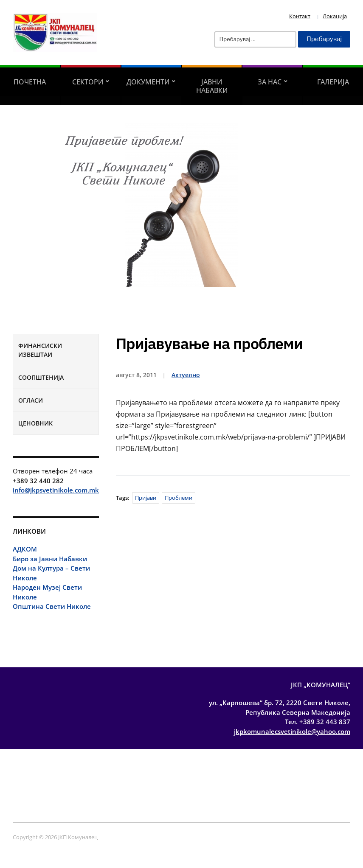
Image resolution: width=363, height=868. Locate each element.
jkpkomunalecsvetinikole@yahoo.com (292, 731)
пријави (146, 498)
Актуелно (186, 375)
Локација (335, 16)
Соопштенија (41, 377)
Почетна (30, 82)
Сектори (88, 82)
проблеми (179, 498)
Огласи (31, 400)
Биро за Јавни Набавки (50, 559)
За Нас (270, 82)
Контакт (300, 16)
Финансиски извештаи (40, 350)
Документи (148, 82)
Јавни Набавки (212, 86)
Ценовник (35, 423)
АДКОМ (25, 549)
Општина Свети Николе (52, 606)
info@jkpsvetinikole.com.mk (56, 490)
